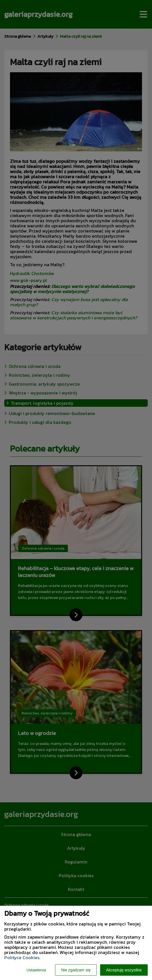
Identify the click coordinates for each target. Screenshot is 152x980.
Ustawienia (36, 970)
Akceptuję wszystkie (124, 970)
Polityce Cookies (22, 957)
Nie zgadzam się (76, 970)
